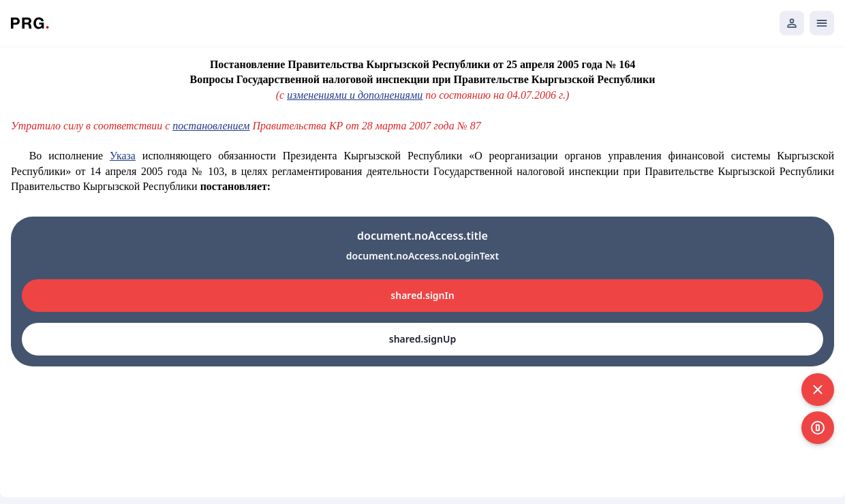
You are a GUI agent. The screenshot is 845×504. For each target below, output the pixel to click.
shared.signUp (422, 339)
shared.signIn (422, 295)
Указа (123, 156)
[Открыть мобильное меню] (822, 23)
